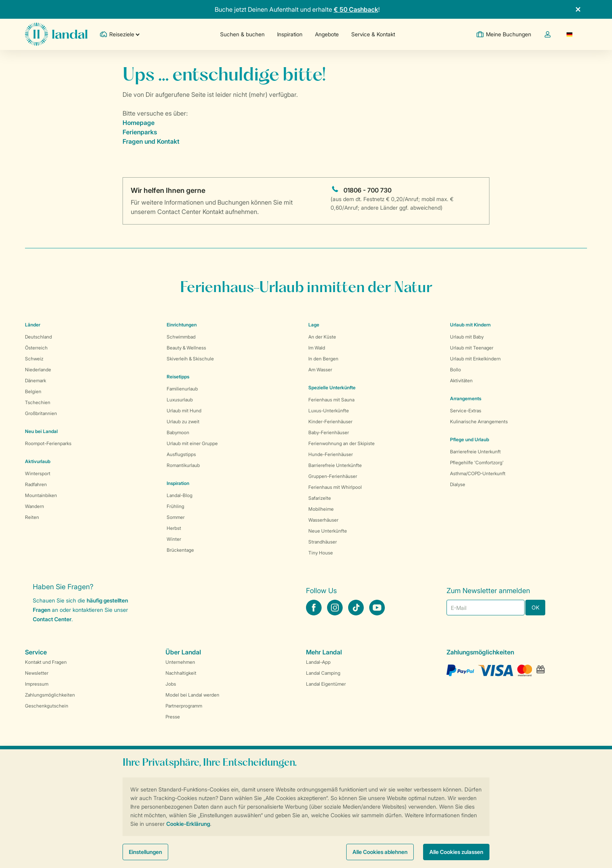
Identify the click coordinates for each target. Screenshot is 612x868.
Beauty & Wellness (186, 348)
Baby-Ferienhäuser (329, 432)
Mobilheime (321, 509)
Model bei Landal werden (192, 695)
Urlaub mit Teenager (472, 348)
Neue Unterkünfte (328, 531)
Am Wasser (320, 370)
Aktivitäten (461, 381)
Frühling (175, 506)
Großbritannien (41, 413)
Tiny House (321, 553)
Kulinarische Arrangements (479, 422)
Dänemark (36, 381)
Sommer (176, 517)
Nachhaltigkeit (181, 673)
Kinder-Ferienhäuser (330, 422)
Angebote (327, 34)
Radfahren (36, 484)
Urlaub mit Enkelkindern (475, 359)
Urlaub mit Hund (184, 411)
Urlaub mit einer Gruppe (192, 443)
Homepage (139, 123)
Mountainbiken (41, 495)
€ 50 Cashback (356, 9)
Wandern (35, 506)
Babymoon (178, 432)
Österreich (36, 348)
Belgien (33, 391)
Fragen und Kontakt (151, 141)
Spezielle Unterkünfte (332, 388)
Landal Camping (323, 673)
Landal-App (318, 662)
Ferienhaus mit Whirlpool (335, 487)
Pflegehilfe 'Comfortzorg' (477, 463)
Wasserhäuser (323, 520)
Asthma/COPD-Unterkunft (478, 473)
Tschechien (38, 402)
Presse (173, 717)
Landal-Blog (180, 495)
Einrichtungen (182, 325)
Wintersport (38, 473)
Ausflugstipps (181, 454)
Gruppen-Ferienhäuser (333, 476)
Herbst (174, 528)
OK (535, 607)
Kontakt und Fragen (46, 662)
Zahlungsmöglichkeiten (50, 695)
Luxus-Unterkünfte (329, 411)
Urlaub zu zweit (183, 422)
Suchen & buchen (242, 34)
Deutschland (38, 337)
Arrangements (466, 398)
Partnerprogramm (184, 706)
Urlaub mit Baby (467, 337)
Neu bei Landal (41, 431)
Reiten (32, 517)
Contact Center (52, 619)
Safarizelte (320, 498)
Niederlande (38, 370)
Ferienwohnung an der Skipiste (342, 443)
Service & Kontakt (373, 34)
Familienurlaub (182, 389)
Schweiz (34, 359)
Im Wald (317, 348)
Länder (33, 325)
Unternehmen (180, 662)
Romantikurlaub (183, 465)
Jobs (171, 684)
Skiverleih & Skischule (190, 359)
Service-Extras (466, 411)
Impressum (37, 684)
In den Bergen (323, 359)
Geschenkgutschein (47, 706)
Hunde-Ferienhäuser (331, 454)
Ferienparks (140, 132)
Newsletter (37, 673)
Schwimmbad (181, 337)
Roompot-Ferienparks (48, 443)
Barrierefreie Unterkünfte (335, 465)
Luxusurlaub (180, 400)
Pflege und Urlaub (470, 439)
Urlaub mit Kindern (470, 325)
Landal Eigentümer (326, 684)
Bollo (455, 370)
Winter (174, 539)
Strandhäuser (323, 542)
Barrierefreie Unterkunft (475, 452)
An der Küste (322, 337)
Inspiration (290, 34)
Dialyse (458, 484)
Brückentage (180, 550)
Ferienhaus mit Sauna (331, 400)
